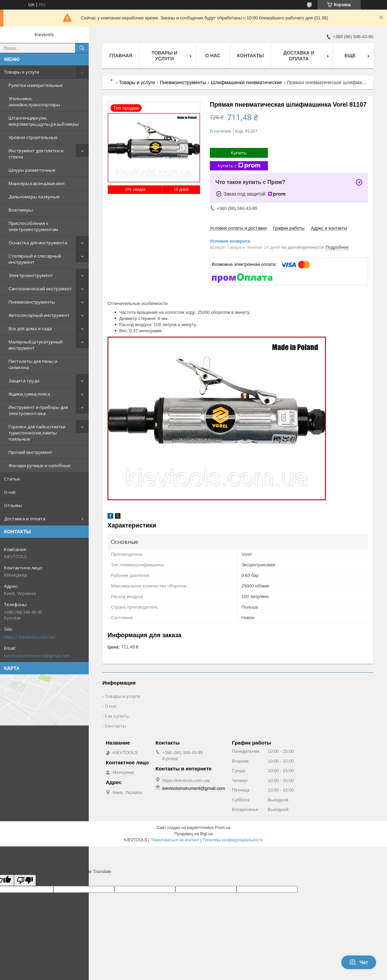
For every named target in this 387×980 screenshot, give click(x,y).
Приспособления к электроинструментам (33, 226)
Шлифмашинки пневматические (246, 82)
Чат (359, 962)
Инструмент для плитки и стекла (36, 154)
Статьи (12, 479)
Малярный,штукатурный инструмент (35, 345)
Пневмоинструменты (32, 302)
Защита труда (24, 381)
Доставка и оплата (25, 519)
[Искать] (82, 48)
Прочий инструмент (30, 452)
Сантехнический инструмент (40, 289)
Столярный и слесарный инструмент (35, 259)
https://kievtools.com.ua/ (30, 637)
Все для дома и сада (30, 328)
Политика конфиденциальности (233, 840)
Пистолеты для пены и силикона (33, 364)
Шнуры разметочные (32, 170)
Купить (239, 153)
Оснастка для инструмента (38, 243)
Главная (121, 56)
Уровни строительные (33, 137)
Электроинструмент (31, 275)
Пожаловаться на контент (175, 840)
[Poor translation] (25, 880)
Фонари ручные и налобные (40, 465)
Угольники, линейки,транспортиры (34, 102)
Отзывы (13, 505)
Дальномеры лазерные (34, 197)
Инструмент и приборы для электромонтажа (38, 410)
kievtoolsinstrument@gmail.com (37, 656)
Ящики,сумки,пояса (29, 394)
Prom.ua (223, 828)
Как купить (117, 716)
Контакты (250, 56)
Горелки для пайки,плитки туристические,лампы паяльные (37, 433)
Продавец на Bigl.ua (193, 834)
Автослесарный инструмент (39, 315)
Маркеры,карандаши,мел (37, 183)
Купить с (239, 166)
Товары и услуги (22, 72)
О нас (10, 492)
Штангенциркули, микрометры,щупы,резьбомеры (44, 121)
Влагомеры (21, 210)
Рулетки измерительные (36, 85)
